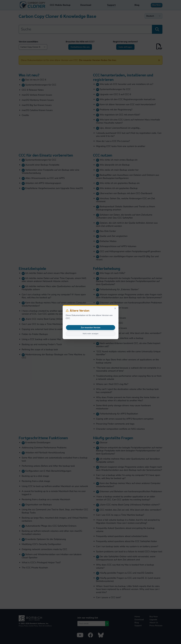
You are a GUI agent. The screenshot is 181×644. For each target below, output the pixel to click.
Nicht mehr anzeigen (91, 334)
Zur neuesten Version (91, 328)
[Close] (115, 308)
